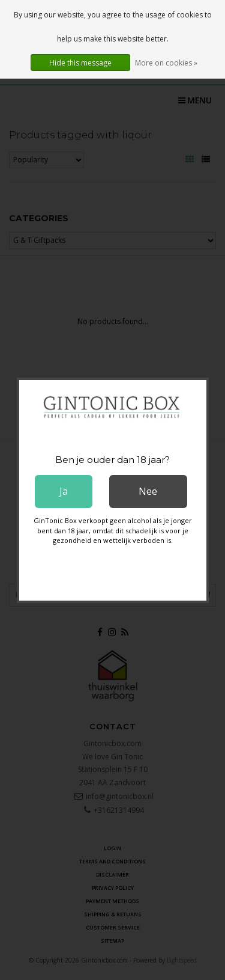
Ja (64, 491)
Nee (148, 491)
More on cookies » (166, 63)
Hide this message (80, 63)
